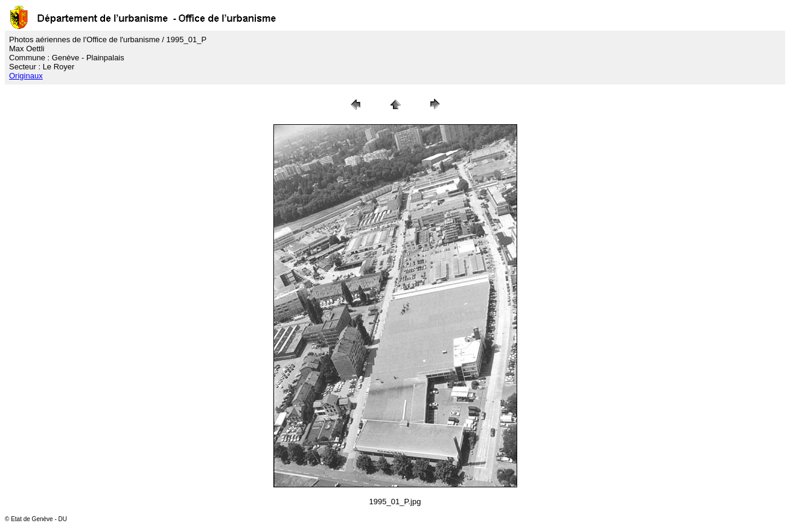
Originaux (26, 76)
